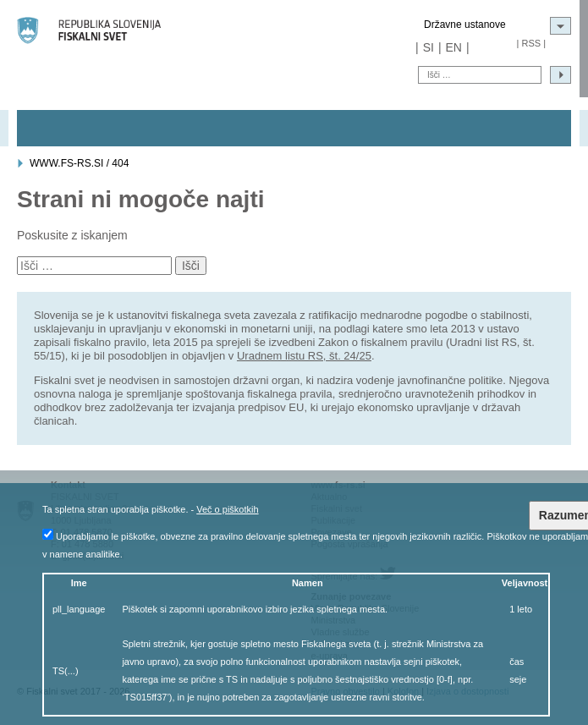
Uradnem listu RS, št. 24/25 (304, 356)
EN (454, 47)
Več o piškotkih (227, 509)
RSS (531, 43)
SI (429, 47)
